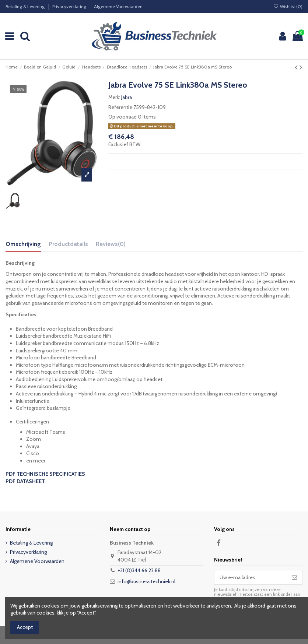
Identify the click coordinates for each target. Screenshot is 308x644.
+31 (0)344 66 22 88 (139, 570)
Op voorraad (122, 117)
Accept (25, 627)
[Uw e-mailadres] (251, 577)
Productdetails (68, 244)
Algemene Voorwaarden (118, 6)
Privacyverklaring (70, 6)
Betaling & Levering (26, 6)
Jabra (127, 97)
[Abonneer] (294, 577)
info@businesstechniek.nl (146, 581)
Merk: (114, 97)
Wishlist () (288, 6)
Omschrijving (23, 244)
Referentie (120, 107)
